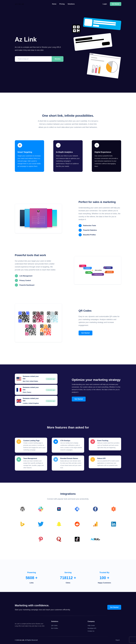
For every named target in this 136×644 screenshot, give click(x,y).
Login (105, 4)
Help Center (91, 625)
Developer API (92, 628)
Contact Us (91, 631)
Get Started (85, 333)
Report (118, 640)
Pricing (62, 4)
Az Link (22, 640)
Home (54, 4)
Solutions (71, 4)
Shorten (58, 59)
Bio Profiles (55, 628)
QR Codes (54, 625)
